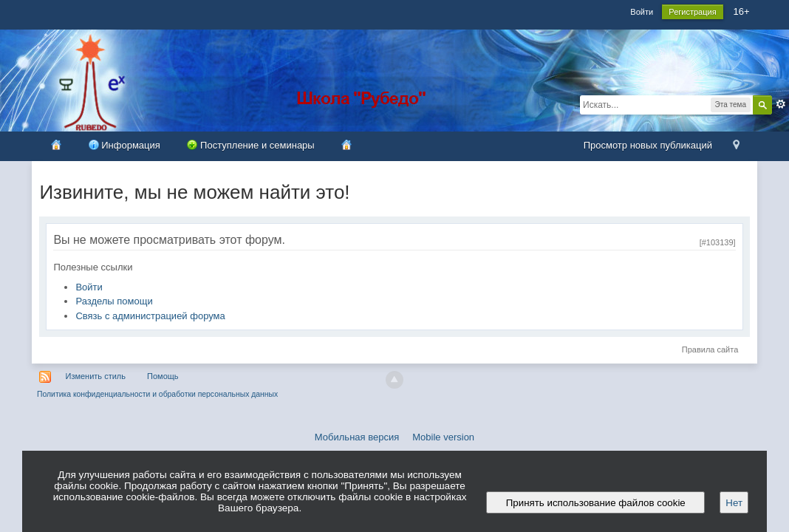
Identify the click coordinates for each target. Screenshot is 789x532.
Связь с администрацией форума (150, 316)
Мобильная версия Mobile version (394, 437)
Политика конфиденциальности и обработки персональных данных (157, 394)
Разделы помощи (114, 301)
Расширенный (781, 104)
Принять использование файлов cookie (595, 503)
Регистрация (692, 12)
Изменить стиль (95, 376)
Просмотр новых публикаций (648, 145)
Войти (642, 12)
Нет (734, 503)
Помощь (163, 376)
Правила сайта (710, 349)
